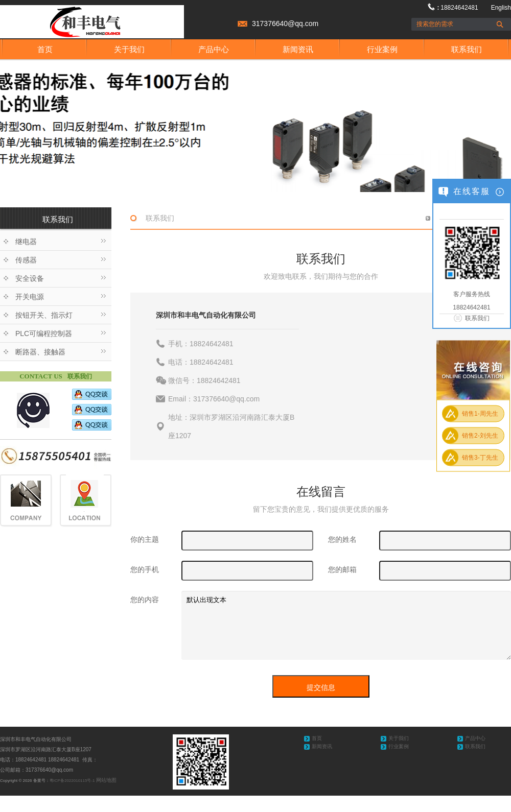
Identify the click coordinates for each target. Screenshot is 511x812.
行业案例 (382, 49)
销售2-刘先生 (480, 436)
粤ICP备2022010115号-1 (72, 781)
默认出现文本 (346, 625)
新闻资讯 (298, 49)
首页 (45, 49)
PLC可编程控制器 (44, 333)
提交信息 (321, 687)
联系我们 (467, 49)
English (501, 8)
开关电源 (30, 297)
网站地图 (106, 780)
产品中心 (214, 49)
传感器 (26, 260)
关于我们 (129, 49)
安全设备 (30, 278)
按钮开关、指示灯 (44, 315)
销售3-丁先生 (480, 458)
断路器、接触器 (40, 352)
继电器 (26, 242)
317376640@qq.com (285, 23)
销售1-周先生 (480, 414)
